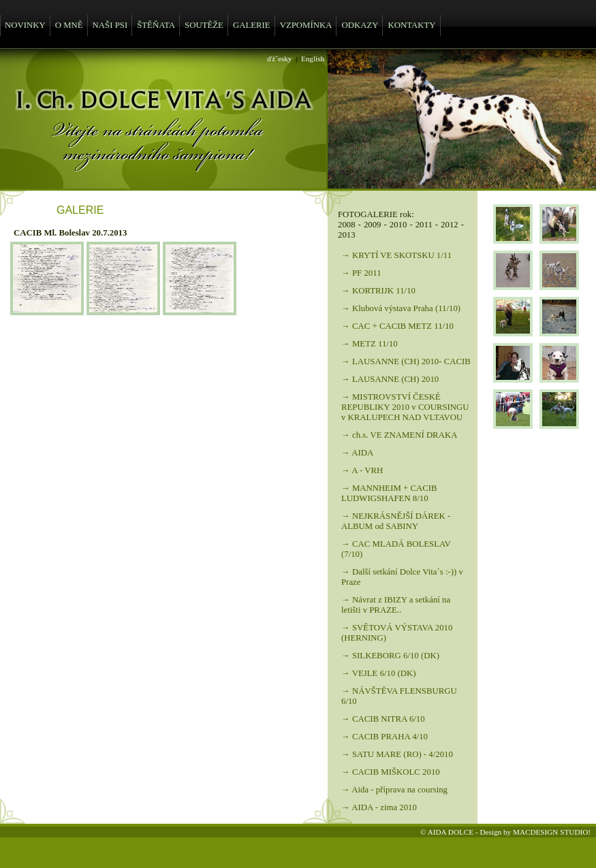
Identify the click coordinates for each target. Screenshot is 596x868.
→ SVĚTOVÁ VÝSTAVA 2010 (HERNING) (397, 633)
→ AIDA (357, 453)
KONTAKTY (411, 25)
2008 (347, 225)
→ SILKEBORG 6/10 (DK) (390, 656)
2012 (450, 225)
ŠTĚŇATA (156, 25)
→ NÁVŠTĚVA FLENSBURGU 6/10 (399, 696)
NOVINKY (25, 25)
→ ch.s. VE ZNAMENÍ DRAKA (399, 435)
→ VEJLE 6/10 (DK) (379, 673)
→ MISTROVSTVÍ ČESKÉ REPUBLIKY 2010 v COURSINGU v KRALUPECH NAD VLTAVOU (405, 407)
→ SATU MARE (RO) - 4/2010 (397, 754)
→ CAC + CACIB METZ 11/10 (397, 326)
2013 (347, 235)
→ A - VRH (362, 470)
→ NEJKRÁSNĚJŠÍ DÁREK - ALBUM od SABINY (396, 521)
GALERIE (252, 25)
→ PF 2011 (361, 273)
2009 (373, 225)
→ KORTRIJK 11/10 (378, 291)
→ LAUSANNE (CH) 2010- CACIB (406, 361)
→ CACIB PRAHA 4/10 (385, 737)
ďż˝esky (279, 59)
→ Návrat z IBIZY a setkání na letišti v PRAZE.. (396, 605)
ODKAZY (360, 25)
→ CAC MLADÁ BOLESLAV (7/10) (396, 549)
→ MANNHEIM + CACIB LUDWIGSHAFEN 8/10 (389, 493)
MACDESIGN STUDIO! (552, 832)
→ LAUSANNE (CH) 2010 (390, 379)
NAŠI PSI (110, 25)
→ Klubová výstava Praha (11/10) (401, 308)
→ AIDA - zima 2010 (379, 807)
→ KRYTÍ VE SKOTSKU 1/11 (396, 255)
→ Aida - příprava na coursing (394, 790)
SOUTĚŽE (204, 25)
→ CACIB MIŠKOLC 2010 (391, 772)
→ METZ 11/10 (370, 344)
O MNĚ (69, 25)
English (313, 59)
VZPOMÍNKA (306, 25)
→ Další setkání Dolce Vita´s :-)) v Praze (402, 577)
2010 (398, 225)
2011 (424, 225)
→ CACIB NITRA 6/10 (383, 719)
